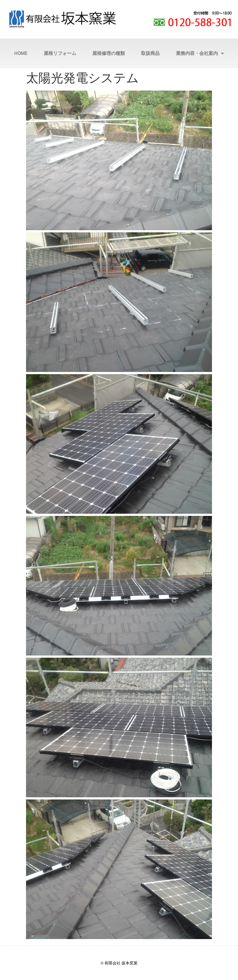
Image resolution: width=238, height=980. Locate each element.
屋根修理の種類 (109, 53)
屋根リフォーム (60, 53)
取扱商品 (150, 53)
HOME (21, 53)
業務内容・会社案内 (200, 54)
